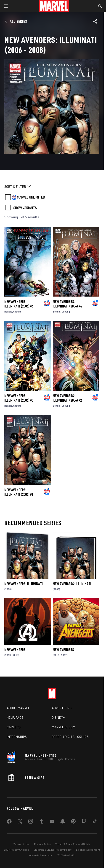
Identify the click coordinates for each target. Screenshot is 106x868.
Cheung (17, 311)
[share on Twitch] (84, 822)
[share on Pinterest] (73, 822)
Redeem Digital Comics (70, 737)
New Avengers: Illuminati (24, 584)
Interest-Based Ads (41, 855)
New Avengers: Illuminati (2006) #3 (19, 398)
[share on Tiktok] (95, 822)
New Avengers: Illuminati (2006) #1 (19, 492)
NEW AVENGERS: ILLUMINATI (72, 584)
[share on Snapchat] (63, 822)
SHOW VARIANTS (25, 208)
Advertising (62, 708)
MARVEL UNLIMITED (31, 197)
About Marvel (18, 708)
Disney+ (58, 718)
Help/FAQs (15, 718)
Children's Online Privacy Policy (53, 850)
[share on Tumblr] (41, 822)
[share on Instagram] (31, 822)
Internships (17, 737)
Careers (14, 727)
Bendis (8, 311)
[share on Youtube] (52, 822)
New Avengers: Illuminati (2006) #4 (67, 304)
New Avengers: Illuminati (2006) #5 (19, 304)
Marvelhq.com (64, 727)
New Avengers (15, 650)
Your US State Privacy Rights (73, 844)
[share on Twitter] (20, 822)
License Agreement (88, 850)
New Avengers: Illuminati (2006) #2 (67, 398)
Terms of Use (21, 844)
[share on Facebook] (9, 822)
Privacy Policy (42, 844)
